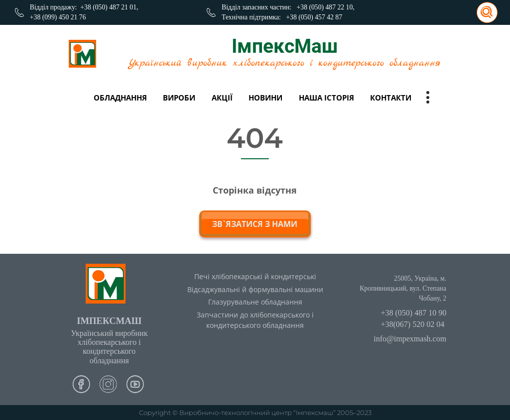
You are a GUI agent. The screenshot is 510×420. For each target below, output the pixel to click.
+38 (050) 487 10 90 (413, 313)
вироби (179, 98)
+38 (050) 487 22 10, (326, 7)
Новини (265, 98)
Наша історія (326, 98)
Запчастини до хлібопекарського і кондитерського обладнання (255, 320)
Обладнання (120, 98)
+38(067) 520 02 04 (412, 324)
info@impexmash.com (410, 339)
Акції (222, 98)
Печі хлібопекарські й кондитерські (255, 276)
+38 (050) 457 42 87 (314, 17)
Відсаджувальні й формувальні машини (255, 289)
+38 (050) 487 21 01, (109, 7)
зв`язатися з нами (255, 224)
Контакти (391, 98)
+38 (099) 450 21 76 (58, 17)
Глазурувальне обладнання (255, 302)
